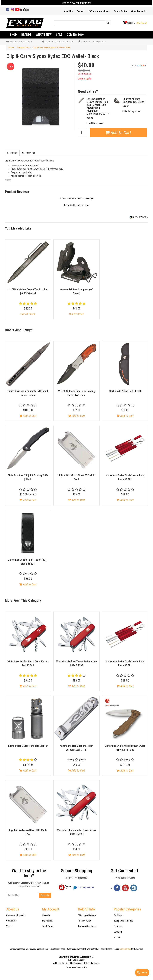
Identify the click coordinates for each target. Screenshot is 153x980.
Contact (81, 11)
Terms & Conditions (87, 926)
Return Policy (121, 11)
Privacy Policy (85, 921)
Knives (117, 937)
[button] (76, 205)
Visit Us (10, 926)
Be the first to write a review (76, 205)
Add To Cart (118, 133)
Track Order (48, 926)
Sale (59, 35)
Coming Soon (76, 35)
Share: (139, 66)
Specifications (29, 153)
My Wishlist (47, 921)
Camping (118, 932)
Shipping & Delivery (87, 915)
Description (12, 153)
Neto (85, 968)
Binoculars (118, 926)
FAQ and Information (99, 11)
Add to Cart (28, 416)
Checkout (142, 23)
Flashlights (119, 915)
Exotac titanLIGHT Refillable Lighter (28, 746)
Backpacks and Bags (123, 921)
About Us (68, 11)
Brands (26, 35)
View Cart (47, 915)
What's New (44, 35)
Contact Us (11, 921)
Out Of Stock (28, 314)
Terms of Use (125, 949)
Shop (13, 35)
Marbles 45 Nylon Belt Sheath (125, 391)
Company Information (16, 915)
